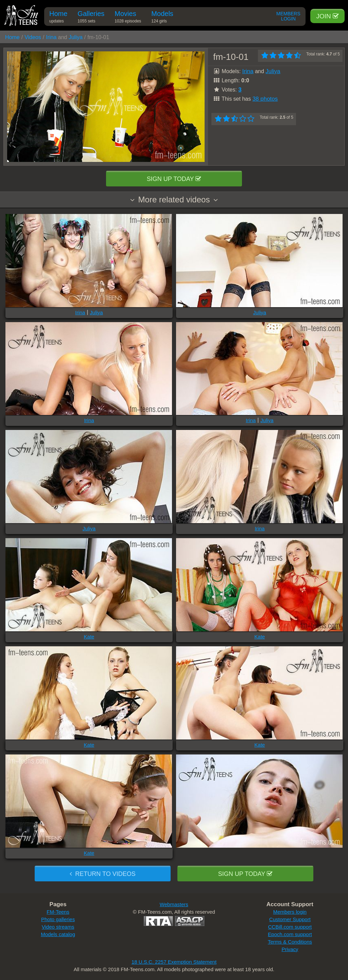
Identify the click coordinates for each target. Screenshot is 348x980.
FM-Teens (58, 912)
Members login (290, 912)
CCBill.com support (290, 927)
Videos (33, 37)
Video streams (58, 927)
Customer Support (290, 919)
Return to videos (102, 874)
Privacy (290, 949)
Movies (128, 18)
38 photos (265, 99)
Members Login (288, 16)
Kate (89, 637)
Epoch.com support (290, 934)
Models (162, 18)
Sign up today (174, 179)
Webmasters (174, 904)
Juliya (76, 37)
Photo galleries (58, 919)
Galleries (91, 18)
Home (58, 18)
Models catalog (58, 934)
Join (327, 16)
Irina (51, 37)
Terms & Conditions (290, 942)
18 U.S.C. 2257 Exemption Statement (174, 962)
